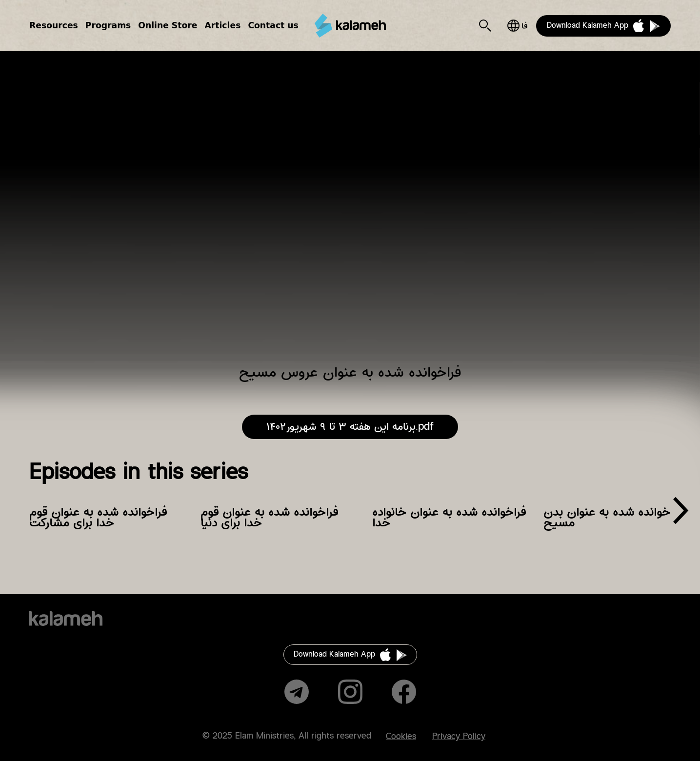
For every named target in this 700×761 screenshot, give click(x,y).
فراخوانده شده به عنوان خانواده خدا (449, 518)
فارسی (517, 26)
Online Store (168, 25)
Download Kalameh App (588, 26)
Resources (54, 25)
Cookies (401, 737)
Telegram (297, 692)
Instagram (350, 692)
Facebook (404, 692)
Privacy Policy (459, 737)
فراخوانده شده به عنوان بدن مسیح (613, 518)
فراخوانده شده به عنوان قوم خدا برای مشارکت (98, 518)
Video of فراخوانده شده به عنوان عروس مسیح (350, 214)
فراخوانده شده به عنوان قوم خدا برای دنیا (269, 518)
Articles (222, 25)
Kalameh (350, 26)
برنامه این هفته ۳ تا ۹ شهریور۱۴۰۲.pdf (350, 427)
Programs (108, 25)
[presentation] (680, 514)
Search (485, 26)
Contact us (273, 25)
